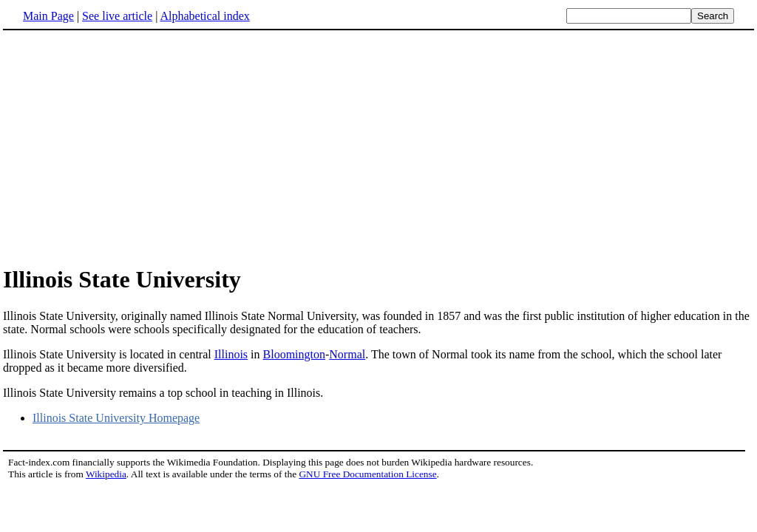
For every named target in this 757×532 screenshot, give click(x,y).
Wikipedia (106, 474)
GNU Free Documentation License (367, 474)
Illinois (231, 354)
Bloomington (294, 354)
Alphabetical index (204, 16)
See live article (117, 16)
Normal (347, 354)
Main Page (48, 16)
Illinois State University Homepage (116, 418)
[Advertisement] (127, 147)
